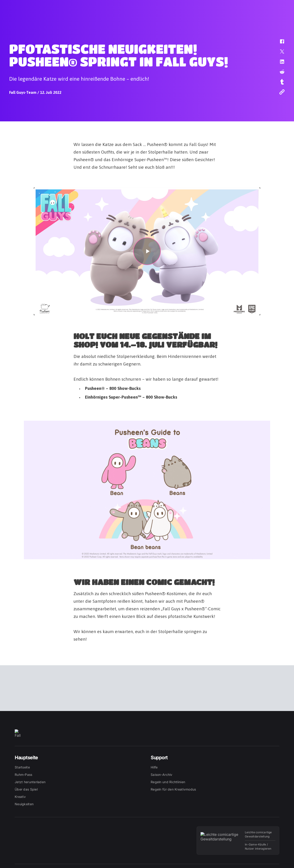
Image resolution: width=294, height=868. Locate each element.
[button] (279, 44)
